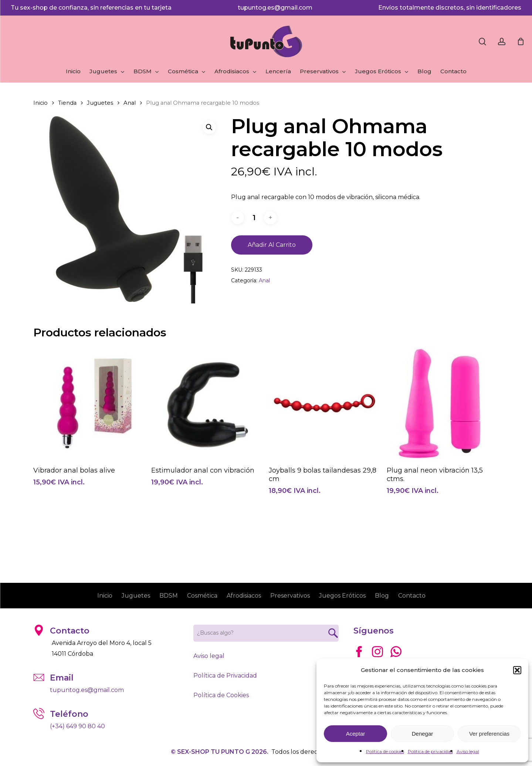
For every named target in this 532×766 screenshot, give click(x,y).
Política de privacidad (430, 751)
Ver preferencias (489, 734)
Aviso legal (468, 751)
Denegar (423, 734)
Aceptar (356, 734)
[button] (517, 670)
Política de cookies (385, 751)
